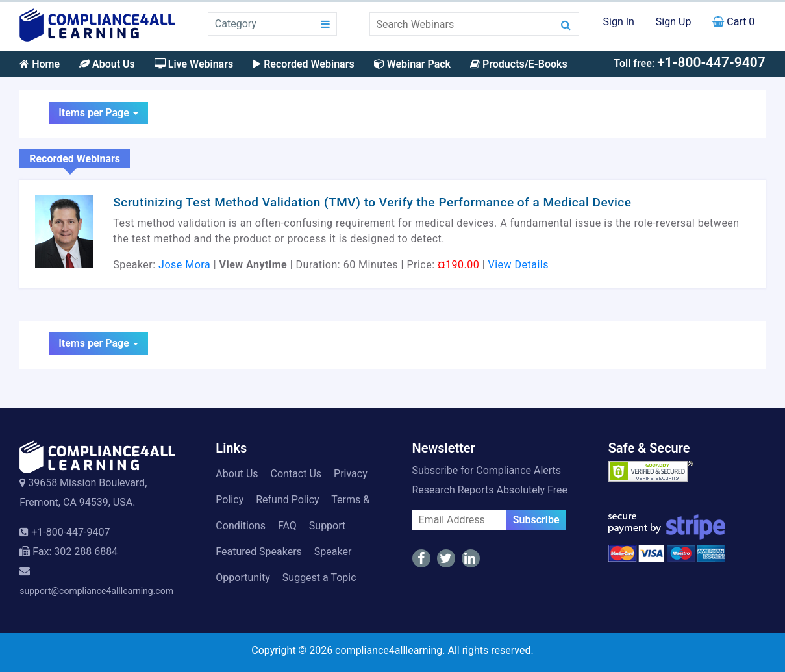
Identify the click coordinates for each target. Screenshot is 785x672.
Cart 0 (733, 22)
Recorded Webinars (303, 64)
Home (40, 64)
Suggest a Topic (319, 578)
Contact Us (296, 474)
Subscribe (536, 520)
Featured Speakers (258, 552)
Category (236, 24)
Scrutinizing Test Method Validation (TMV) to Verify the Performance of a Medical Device (372, 202)
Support (327, 526)
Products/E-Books (519, 64)
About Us (107, 64)
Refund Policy (287, 500)
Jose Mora (184, 265)
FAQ (287, 526)
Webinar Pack (412, 64)
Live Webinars (194, 64)
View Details (519, 265)
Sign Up (674, 22)
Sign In (619, 22)
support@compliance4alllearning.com (96, 591)
